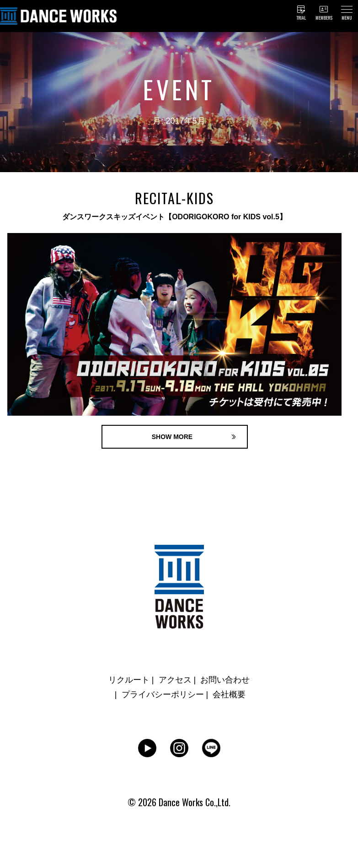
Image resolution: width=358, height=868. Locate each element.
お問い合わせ (225, 680)
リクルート (129, 680)
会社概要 (229, 694)
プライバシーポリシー (163, 694)
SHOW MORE (172, 437)
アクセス (175, 680)
